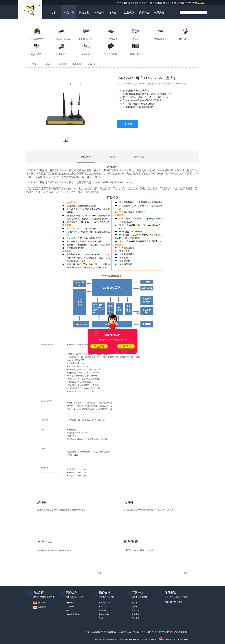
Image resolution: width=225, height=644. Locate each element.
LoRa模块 (91, 64)
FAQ (101, 618)
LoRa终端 (77, 64)
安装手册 (136, 614)
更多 (99, 573)
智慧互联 (179, 3)
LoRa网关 (63, 64)
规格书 (135, 603)
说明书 (135, 607)
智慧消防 (133, 3)
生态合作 (70, 610)
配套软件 (136, 610)
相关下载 (103, 607)
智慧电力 (144, 3)
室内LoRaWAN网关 (165, 84)
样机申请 (127, 124)
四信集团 (122, 3)
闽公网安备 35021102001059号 (174, 639)
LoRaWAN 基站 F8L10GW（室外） (56, 550)
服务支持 (114, 13)
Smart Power (201, 3)
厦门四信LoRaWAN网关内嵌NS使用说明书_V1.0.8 (148, 510)
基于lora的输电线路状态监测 (140, 550)
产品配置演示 (105, 603)
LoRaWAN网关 (130, 84)
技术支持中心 (105, 614)
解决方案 (84, 13)
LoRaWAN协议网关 (146, 84)
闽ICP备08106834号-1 (138, 639)
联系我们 (159, 13)
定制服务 (70, 607)
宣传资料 (136, 618)
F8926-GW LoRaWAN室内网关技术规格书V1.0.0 (61, 510)
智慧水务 (168, 3)
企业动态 (129, 13)
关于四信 (144, 13)
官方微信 (42, 607)
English (189, 3)
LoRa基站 (49, 64)
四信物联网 (156, 3)
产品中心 (69, 13)
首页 (54, 13)
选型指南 (103, 610)
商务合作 (99, 13)
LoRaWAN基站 (181, 84)
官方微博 (42, 603)
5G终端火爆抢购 (73, 614)
